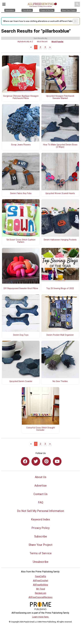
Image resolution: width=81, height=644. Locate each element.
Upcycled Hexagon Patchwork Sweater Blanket (60, 97)
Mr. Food (40, 589)
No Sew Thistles (60, 381)
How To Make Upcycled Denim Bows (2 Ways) (60, 146)
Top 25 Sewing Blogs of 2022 (60, 289)
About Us (41, 477)
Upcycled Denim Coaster (21, 381)
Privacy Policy (40, 528)
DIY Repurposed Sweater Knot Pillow (21, 289)
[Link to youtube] (57, 461)
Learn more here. (40, 617)
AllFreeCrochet (41, 581)
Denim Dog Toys (21, 335)
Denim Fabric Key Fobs (21, 193)
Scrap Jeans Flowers (21, 145)
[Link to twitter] (36, 461)
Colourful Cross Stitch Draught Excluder (41, 429)
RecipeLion (40, 593)
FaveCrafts (40, 576)
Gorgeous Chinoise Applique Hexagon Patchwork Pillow (21, 97)
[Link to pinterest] (46, 461)
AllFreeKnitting (40, 585)
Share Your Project (40, 545)
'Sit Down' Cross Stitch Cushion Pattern (21, 241)
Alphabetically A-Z (25, 42)
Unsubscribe (41, 562)
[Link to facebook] (25, 461)
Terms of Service (41, 553)
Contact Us (40, 494)
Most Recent (42, 42)
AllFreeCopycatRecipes (40, 597)
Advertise (40, 486)
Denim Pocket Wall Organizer (60, 335)
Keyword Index (40, 519)
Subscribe (41, 536)
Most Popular (58, 42)
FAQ (41, 502)
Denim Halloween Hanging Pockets (60, 240)
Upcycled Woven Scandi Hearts (60, 193)
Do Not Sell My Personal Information (40, 511)
